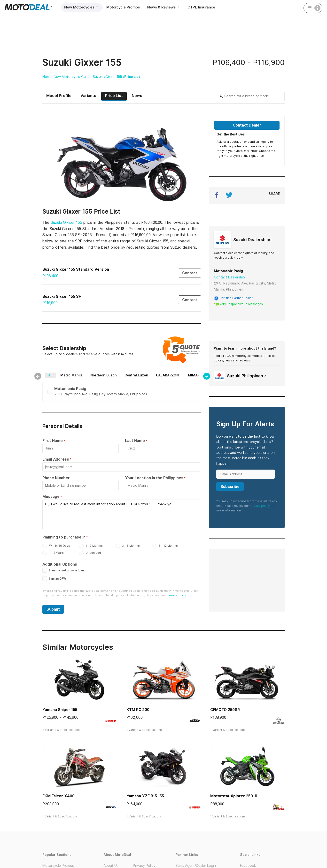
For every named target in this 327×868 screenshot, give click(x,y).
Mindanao (160, 379)
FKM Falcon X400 (58, 797)
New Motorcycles (82, 7)
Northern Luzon (112, 373)
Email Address (56, 460)
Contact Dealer (247, 125)
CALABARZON (176, 373)
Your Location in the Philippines (154, 479)
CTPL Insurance (201, 7)
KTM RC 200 (138, 711)
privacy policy (260, 506)
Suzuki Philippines (241, 376)
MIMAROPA (85, 379)
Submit (53, 610)
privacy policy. (177, 596)
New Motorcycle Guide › (73, 77)
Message (51, 498)
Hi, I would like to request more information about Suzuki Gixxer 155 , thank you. (122, 515)
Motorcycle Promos (123, 7)
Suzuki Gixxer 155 (66, 222)
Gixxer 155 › (115, 77)
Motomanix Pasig (228, 271)
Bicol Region (113, 379)
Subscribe (230, 487)
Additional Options (60, 565)
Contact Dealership (229, 277)
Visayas (137, 379)
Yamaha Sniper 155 (60, 711)
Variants (88, 96)
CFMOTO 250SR (225, 711)
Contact (190, 273)
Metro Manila (80, 373)
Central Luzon (145, 373)
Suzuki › (99, 77)
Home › (48, 77)
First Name (53, 442)
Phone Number (56, 479)
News (137, 96)
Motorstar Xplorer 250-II (234, 797)
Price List (132, 77)
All (59, 373)
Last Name (135, 442)
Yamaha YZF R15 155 (145, 797)
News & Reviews (164, 7)
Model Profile (59, 96)
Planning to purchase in (64, 538)
